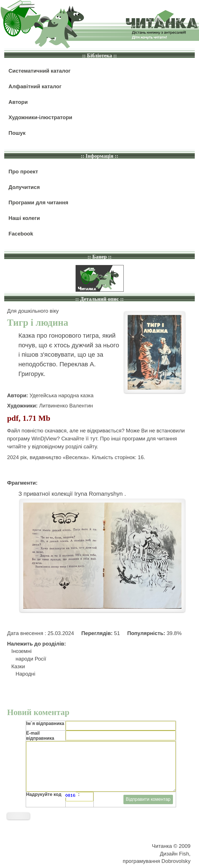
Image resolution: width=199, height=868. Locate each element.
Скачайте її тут (79, 439)
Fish (184, 854)
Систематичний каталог (39, 71)
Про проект (23, 172)
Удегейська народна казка (61, 395)
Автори (18, 102)
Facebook (21, 234)
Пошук (17, 133)
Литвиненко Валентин (66, 406)
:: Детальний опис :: (99, 299)
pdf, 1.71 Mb (29, 418)
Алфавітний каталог (35, 86)
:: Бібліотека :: (99, 55)
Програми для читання (38, 202)
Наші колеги (24, 218)
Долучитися (24, 187)
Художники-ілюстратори (40, 117)
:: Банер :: (99, 257)
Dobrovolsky (176, 861)
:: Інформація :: (99, 156)
